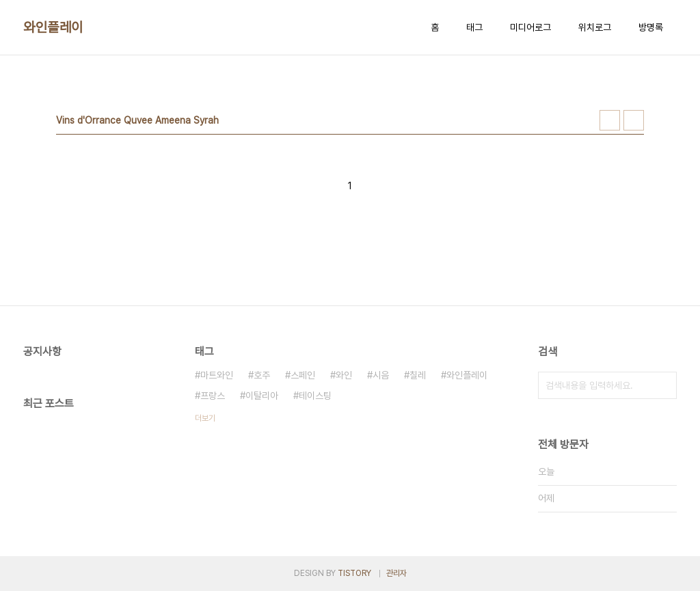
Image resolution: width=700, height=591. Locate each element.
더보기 (205, 418)
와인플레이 (53, 27)
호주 (262, 375)
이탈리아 (262, 396)
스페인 (303, 375)
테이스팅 (315, 396)
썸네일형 (610, 120)
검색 (663, 385)
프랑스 (213, 396)
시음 (381, 375)
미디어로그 (530, 27)
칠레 (418, 375)
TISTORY (354, 573)
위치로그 (595, 27)
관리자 (396, 573)
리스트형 (634, 120)
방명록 (651, 27)
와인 (344, 375)
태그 (474, 27)
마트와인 (217, 375)
